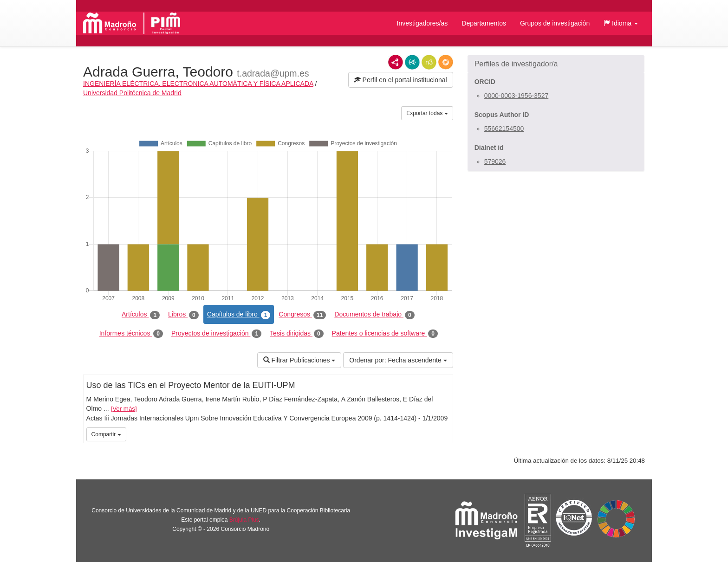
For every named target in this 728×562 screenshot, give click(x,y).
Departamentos (484, 23)
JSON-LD (412, 62)
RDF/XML (396, 62)
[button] (621, 23)
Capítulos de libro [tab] (239, 315)
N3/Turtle (429, 62)
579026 (495, 161)
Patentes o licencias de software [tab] (385, 334)
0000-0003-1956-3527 (517, 96)
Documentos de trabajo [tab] (374, 315)
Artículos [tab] (141, 315)
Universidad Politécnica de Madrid (132, 93)
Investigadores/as (422, 23)
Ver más (124, 409)
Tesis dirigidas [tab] (297, 334)
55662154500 (504, 129)
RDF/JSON (446, 62)
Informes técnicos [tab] (131, 334)
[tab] (556, 64)
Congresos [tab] (302, 315)
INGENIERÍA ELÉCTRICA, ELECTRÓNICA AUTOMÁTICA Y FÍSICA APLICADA (198, 84)
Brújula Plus (244, 520)
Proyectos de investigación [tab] (216, 334)
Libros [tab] (183, 315)
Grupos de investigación (555, 23)
